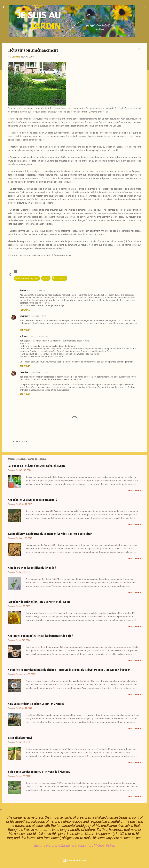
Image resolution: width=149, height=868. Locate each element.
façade (46, 278)
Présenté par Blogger (74, 860)
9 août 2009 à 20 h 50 (38, 316)
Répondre (25, 310)
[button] (139, 50)
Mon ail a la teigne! (20, 738)
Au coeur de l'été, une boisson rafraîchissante (37, 466)
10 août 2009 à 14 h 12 (39, 336)
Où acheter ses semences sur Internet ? (33, 500)
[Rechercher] (145, 8)
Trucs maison (60, 278)
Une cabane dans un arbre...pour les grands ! (36, 704)
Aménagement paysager (27, 278)
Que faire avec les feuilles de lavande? (32, 568)
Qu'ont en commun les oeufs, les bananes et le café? (41, 636)
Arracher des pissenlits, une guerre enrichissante (39, 602)
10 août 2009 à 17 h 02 (38, 372)
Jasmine (24, 316)
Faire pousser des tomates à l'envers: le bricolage (39, 772)
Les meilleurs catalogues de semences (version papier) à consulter (50, 534)
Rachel (23, 291)
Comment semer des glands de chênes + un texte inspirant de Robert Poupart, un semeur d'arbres (69, 670)
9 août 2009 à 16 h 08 (36, 291)
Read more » (134, 491)
